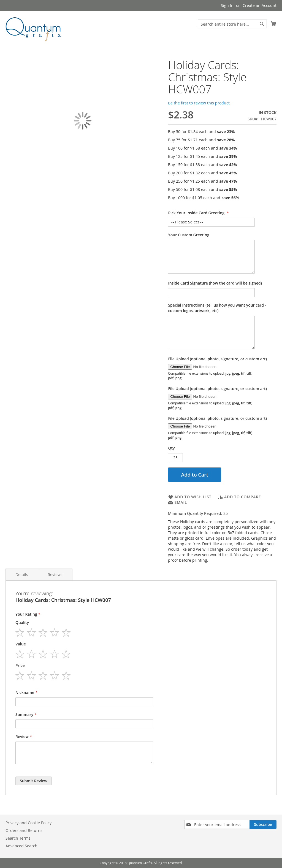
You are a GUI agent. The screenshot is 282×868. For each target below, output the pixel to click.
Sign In (227, 5)
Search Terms (18, 838)
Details (22, 574)
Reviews (55, 574)
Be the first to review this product (199, 103)
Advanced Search (21, 846)
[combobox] (232, 24)
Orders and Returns (24, 830)
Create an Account (260, 5)
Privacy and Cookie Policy (29, 823)
